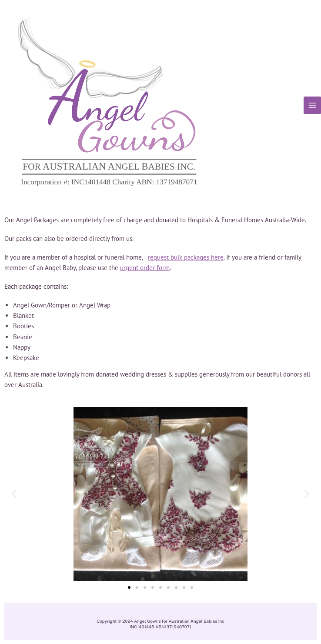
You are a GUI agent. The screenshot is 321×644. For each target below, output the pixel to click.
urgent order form (145, 268)
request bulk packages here (186, 257)
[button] (14, 494)
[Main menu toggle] (312, 105)
